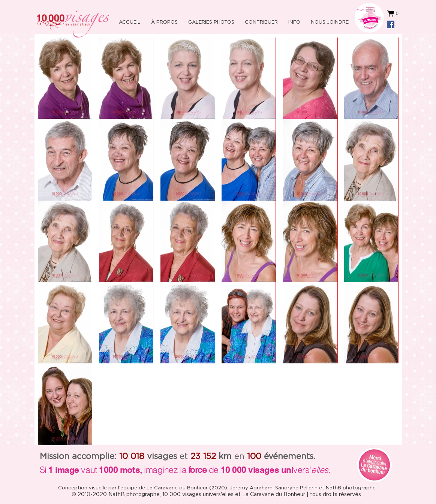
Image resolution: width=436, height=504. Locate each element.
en (231, 456)
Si (43, 470)
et (167, 456)
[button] (293, 19)
